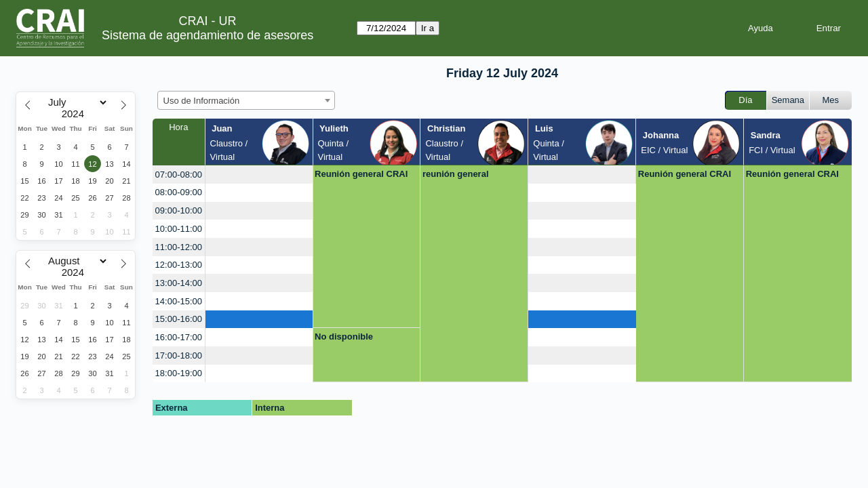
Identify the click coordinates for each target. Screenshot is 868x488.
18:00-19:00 (179, 373)
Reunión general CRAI (361, 174)
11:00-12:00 (179, 247)
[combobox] (246, 100)
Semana (788, 100)
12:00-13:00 (179, 265)
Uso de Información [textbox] (202, 101)
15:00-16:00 (179, 319)
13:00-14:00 (179, 283)
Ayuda (761, 28)
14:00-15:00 (179, 301)
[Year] (76, 114)
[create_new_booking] (259, 175)
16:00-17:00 (179, 337)
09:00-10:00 (179, 210)
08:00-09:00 (179, 192)
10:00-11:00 (179, 229)
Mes (831, 100)
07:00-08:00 (179, 175)
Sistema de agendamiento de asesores (208, 35)
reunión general (456, 174)
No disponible (344, 337)
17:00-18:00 (179, 355)
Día (745, 100)
